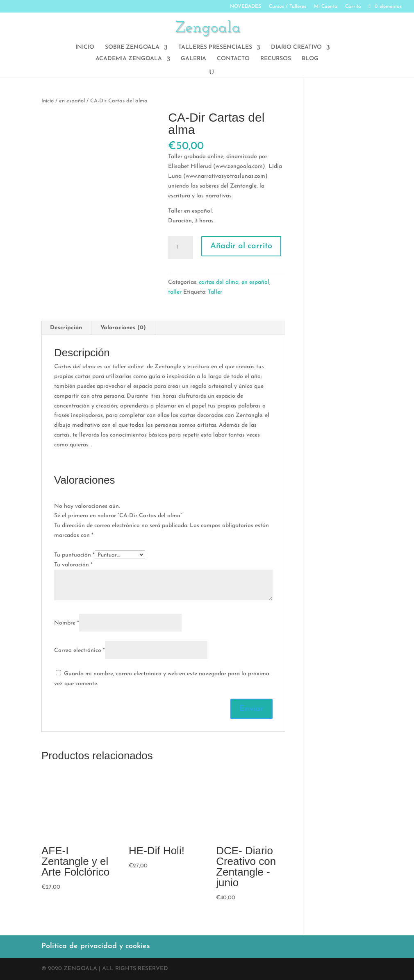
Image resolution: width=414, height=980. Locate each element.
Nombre (67, 623)
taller (175, 292)
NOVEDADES (246, 7)
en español (72, 101)
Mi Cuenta (326, 7)
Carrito (353, 7)
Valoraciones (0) (123, 328)
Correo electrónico (80, 651)
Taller (215, 292)
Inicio (48, 101)
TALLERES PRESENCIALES (215, 48)
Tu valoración (73, 565)
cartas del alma (219, 282)
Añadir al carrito (241, 246)
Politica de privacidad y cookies (96, 946)
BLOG (310, 59)
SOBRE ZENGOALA (132, 48)
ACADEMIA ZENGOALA (129, 59)
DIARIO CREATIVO (296, 48)
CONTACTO (233, 59)
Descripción (66, 328)
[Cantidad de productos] (180, 247)
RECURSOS (276, 59)
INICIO (85, 48)
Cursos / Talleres (288, 7)
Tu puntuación (74, 555)
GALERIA (193, 59)
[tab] (66, 328)
